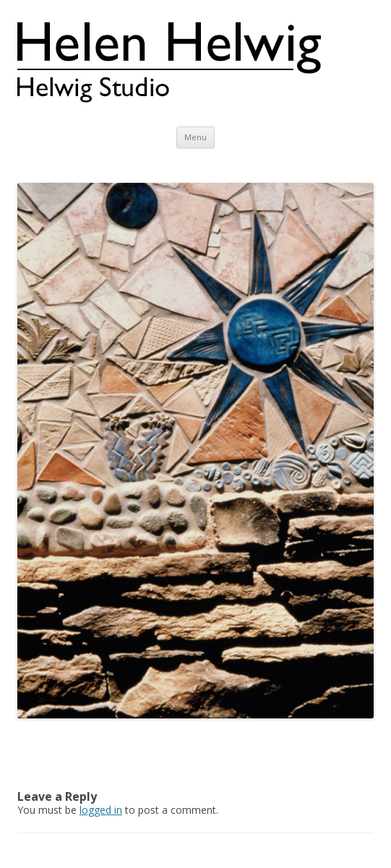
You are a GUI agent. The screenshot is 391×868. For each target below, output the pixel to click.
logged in (101, 810)
